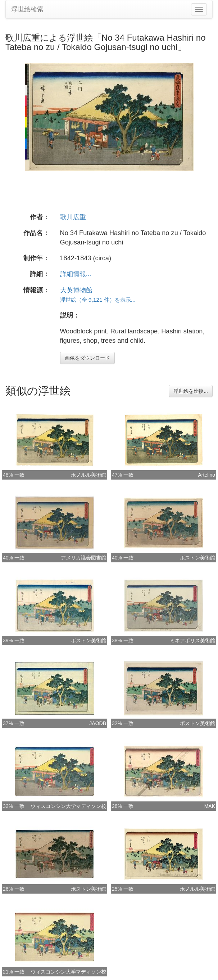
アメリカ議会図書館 (83, 558)
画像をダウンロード (87, 358)
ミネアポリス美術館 (192, 640)
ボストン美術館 (197, 558)
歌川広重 (73, 217)
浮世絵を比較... (191, 391)
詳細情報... (76, 274)
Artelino (207, 475)
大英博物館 (76, 290)
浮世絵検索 (27, 9)
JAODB (98, 723)
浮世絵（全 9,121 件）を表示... (98, 300)
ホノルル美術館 (88, 475)
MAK (210, 806)
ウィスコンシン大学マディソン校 (68, 806)
